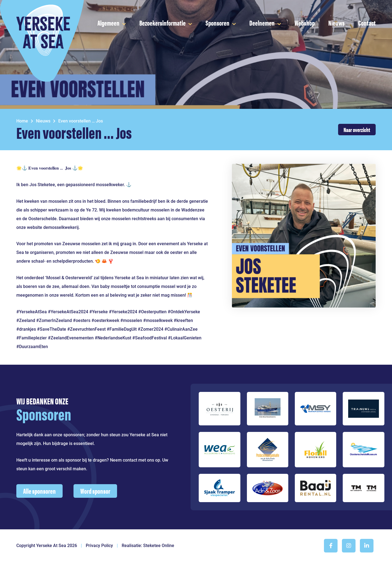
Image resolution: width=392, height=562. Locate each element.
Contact (367, 23)
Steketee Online (159, 546)
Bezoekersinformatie (163, 23)
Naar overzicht (357, 129)
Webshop (305, 23)
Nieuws (336, 23)
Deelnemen (262, 23)
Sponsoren (218, 23)
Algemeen (108, 23)
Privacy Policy (99, 546)
